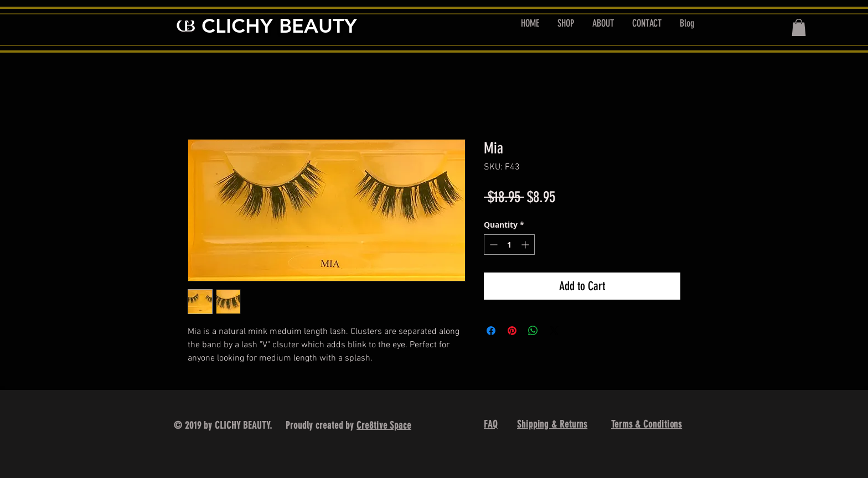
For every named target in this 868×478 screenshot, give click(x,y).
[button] (799, 27)
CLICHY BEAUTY (279, 26)
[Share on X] (554, 331)
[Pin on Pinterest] (512, 331)
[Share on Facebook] (491, 331)
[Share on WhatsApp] (533, 331)
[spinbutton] (509, 245)
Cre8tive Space (384, 425)
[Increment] (526, 245)
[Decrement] (492, 245)
